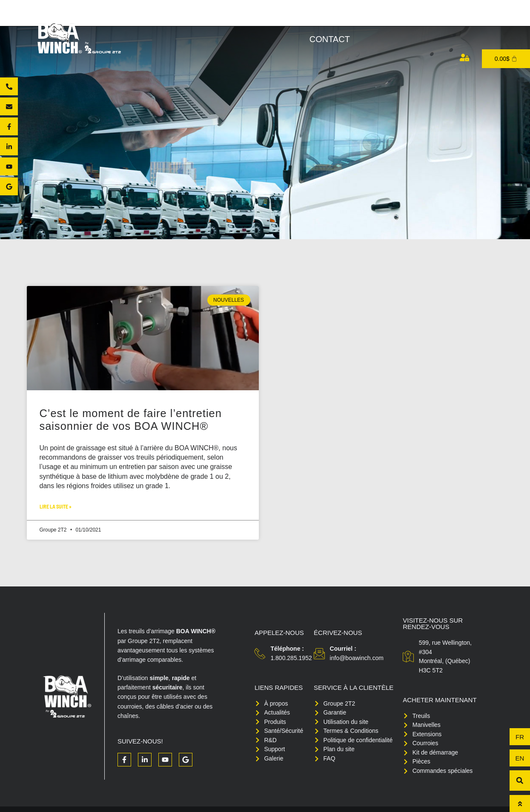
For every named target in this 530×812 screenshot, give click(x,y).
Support (435, 19)
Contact (330, 39)
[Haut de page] (520, 803)
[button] (520, 781)
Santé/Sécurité (365, 19)
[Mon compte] (464, 57)
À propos (177, 19)
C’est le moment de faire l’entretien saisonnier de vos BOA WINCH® (136, 420)
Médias (488, 19)
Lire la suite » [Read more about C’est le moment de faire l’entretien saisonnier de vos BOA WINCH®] (56, 506)
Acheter (295, 19)
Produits (237, 19)
